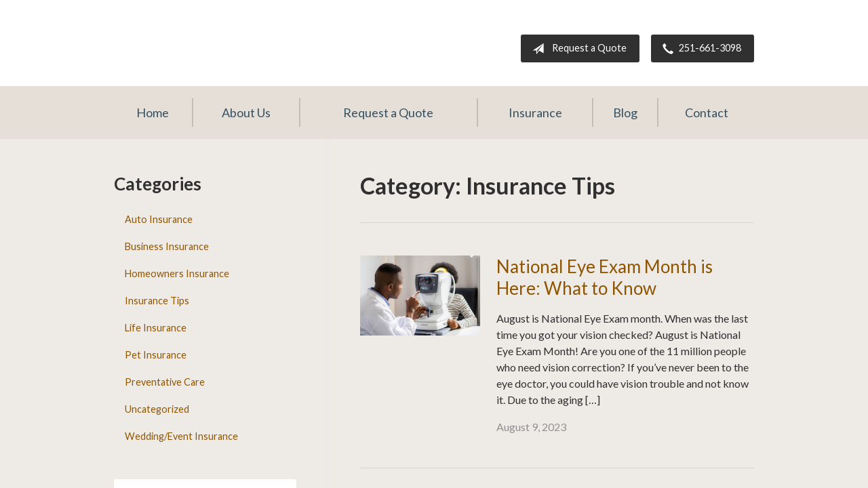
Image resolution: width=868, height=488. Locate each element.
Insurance (535, 113)
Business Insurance (167, 246)
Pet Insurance (156, 355)
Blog (625, 113)
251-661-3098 (699, 49)
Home (153, 113)
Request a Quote (577, 49)
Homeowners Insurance (177, 273)
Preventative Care (165, 382)
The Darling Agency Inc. (239, 38)
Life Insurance (156, 328)
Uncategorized (157, 409)
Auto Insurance (159, 219)
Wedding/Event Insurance (181, 436)
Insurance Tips (157, 301)
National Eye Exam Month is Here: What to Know (605, 278)
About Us (246, 113)
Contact (707, 113)
